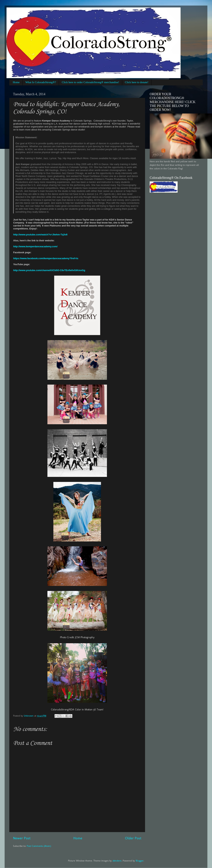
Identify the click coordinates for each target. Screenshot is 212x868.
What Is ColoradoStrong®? (41, 82)
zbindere (117, 861)
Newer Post (22, 838)
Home (16, 82)
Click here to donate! (137, 82)
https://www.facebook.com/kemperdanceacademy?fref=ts (46, 258)
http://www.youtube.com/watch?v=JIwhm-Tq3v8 (40, 235)
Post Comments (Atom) (39, 846)
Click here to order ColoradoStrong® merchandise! (90, 82)
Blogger (140, 861)
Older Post (133, 838)
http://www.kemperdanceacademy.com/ (35, 246)
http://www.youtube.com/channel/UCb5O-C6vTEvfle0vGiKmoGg (49, 270)
